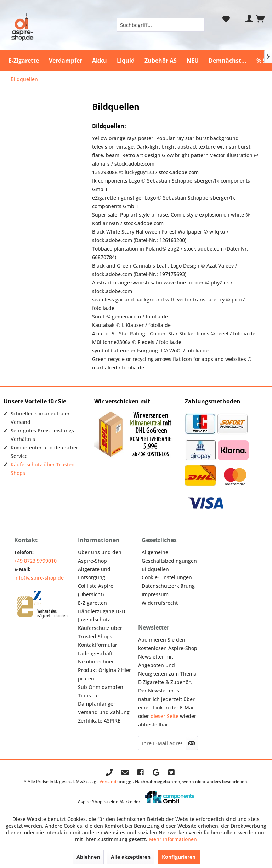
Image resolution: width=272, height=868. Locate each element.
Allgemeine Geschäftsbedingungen (169, 556)
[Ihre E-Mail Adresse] (162, 743)
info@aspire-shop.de (39, 578)
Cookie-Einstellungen (167, 577)
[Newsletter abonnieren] (192, 743)
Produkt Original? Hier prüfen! (104, 674)
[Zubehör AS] (161, 61)
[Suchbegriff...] (161, 25)
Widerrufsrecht (160, 603)
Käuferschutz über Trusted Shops (100, 632)
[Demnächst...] (228, 61)
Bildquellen (155, 569)
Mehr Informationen (173, 839)
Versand (108, 781)
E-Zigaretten (92, 603)
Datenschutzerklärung (168, 586)
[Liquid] (126, 61)
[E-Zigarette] (24, 61)
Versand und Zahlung (104, 712)
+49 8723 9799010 (35, 561)
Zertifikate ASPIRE (99, 721)
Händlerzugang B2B (101, 611)
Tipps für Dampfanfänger (97, 700)
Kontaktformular (98, 645)
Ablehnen (88, 857)
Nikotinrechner (96, 662)
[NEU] (193, 61)
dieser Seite (165, 716)
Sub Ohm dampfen (101, 687)
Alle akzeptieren (131, 857)
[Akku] (100, 61)
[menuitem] (161, 25)
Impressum (155, 594)
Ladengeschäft (95, 653)
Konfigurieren (179, 857)
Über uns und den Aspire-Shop (100, 556)
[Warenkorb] (261, 19)
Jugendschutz (94, 619)
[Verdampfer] (66, 61)
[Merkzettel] (226, 19)
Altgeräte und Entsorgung (94, 573)
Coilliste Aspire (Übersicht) (96, 590)
